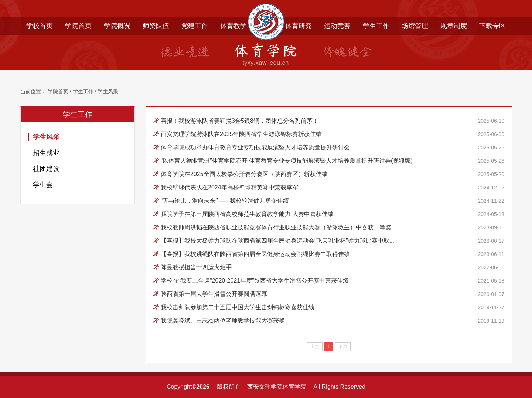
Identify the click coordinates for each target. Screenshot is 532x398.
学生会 (43, 185)
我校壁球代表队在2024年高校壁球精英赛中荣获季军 (229, 187)
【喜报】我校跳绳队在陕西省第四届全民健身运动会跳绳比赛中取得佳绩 (255, 254)
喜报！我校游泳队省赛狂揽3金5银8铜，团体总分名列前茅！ (240, 121)
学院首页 (78, 26)
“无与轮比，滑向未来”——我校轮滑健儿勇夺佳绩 (225, 201)
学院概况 (117, 26)
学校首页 (40, 26)
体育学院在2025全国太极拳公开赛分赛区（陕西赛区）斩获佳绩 (244, 174)
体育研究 (299, 26)
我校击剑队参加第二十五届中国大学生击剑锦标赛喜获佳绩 (238, 307)
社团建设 (46, 169)
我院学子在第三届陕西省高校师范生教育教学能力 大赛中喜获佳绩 (247, 214)
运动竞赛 (337, 26)
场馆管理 (415, 26)
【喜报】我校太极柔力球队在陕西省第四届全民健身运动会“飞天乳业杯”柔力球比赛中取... (277, 241)
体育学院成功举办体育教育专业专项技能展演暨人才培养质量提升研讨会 (255, 147)
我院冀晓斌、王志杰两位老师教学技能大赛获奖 (223, 321)
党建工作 (195, 26)
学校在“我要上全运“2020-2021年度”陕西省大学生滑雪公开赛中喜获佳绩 (255, 281)
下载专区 (492, 26)
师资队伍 (156, 26)
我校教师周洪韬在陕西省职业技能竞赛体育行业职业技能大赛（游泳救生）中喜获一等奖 (276, 227)
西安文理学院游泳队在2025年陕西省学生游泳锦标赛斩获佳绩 (241, 134)
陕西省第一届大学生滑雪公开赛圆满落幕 (214, 294)
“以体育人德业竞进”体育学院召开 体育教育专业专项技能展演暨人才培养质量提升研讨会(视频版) (287, 161)
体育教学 (233, 26)
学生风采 (108, 92)
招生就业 (46, 153)
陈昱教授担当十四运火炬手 (196, 267)
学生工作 (376, 26)
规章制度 (454, 26)
